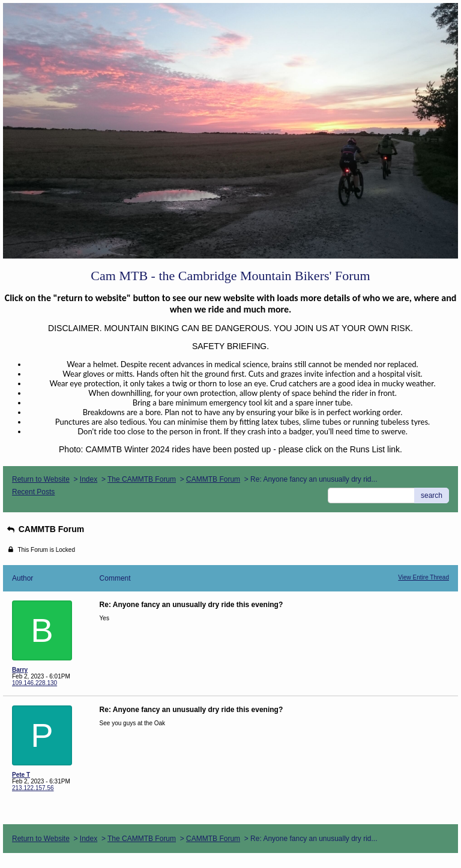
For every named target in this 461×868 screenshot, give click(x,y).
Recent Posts (33, 492)
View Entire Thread (423, 577)
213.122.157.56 (33, 788)
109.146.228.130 (35, 683)
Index (89, 479)
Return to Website (41, 479)
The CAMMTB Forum (142, 479)
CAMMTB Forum (213, 479)
